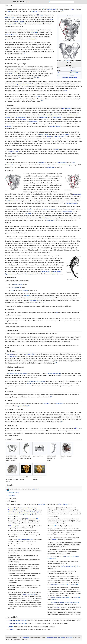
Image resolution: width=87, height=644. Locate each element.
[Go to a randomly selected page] (29, 2)
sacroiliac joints (20, 22)
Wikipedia (25, 637)
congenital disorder (14, 373)
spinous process (59, 137)
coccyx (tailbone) (16, 287)
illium (12, 290)
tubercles (29, 209)
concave (33, 32)
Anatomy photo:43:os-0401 (17, 620)
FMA (59, 75)
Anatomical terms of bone (69, 77)
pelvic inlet (41, 163)
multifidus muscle (67, 211)
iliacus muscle (33, 122)
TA (58, 73)
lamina (49, 137)
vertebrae (34, 11)
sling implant (51, 167)
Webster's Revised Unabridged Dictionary (19, 514)
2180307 (75, 584)
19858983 (54, 599)
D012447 (72, 70)
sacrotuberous (46, 272)
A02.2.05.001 (73, 73)
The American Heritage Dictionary (17, 512)
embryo (29, 384)
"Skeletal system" (14, 526)
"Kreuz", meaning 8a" (28, 595)
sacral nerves (77, 194)
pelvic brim (9, 126)
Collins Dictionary (33, 512)
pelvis (68, 61)
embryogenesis (13, 356)
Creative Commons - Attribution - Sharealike (59, 637)
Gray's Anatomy (63, 504)
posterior (8, 39)
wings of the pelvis (11, 17)
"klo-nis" (54, 540)
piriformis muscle (13, 201)
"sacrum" (52, 526)
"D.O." (58, 607)
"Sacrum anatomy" (32, 519)
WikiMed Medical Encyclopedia (20, 2)
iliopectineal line (62, 163)
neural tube (58, 373)
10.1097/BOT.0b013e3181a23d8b (59, 597)
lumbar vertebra (13, 24)
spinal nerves (66, 108)
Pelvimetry (12, 496)
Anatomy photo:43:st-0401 (17, 624)
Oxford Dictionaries (15, 508)
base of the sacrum (11, 34)
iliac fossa (23, 119)
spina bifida (24, 373)
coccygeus (52, 274)
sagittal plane (34, 300)
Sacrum (11, 630)
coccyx (39, 24)
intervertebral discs (72, 203)
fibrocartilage (65, 134)
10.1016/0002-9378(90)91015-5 (58, 584)
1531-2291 (76, 597)
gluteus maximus (30, 274)
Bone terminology (14, 493)
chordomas (59, 404)
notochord (25, 406)
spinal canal (46, 218)
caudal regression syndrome (37, 381)
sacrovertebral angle (65, 165)
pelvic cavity (39, 15)
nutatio (26, 296)
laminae (29, 214)
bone (71, 9)
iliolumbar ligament (55, 126)
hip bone (25, 290)
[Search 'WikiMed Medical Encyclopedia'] (61, 2)
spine (9, 11)
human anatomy (52, 9)
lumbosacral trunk (21, 117)
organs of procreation (22, 84)
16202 (71, 75)
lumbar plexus (43, 117)
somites (10, 354)
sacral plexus (57, 117)
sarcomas (46, 404)
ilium (52, 20)
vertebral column (30, 354)
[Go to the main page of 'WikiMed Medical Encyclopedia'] (20, 2)
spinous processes (49, 209)
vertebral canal (14, 151)
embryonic (51, 373)
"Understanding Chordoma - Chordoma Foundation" (64, 602)
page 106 (41, 504)
